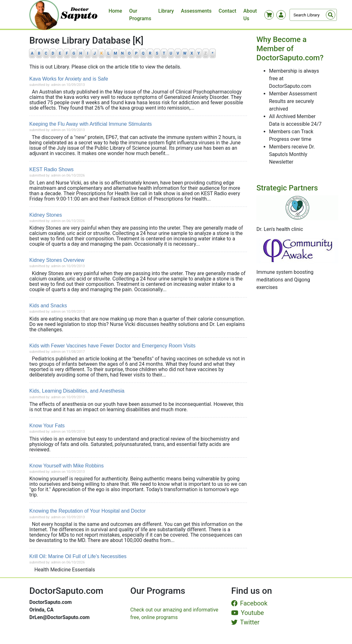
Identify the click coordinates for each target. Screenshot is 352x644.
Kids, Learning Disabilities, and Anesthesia (77, 391)
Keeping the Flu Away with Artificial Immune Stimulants (91, 124)
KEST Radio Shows (51, 169)
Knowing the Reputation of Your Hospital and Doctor (88, 511)
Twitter (245, 622)
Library (166, 11)
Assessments (196, 11)
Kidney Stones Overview (57, 260)
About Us (250, 15)
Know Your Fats (47, 426)
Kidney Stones (46, 215)
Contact (227, 11)
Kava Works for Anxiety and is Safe (69, 79)
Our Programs (140, 15)
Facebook (249, 603)
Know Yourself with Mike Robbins (67, 466)
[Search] (313, 15)
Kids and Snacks (48, 306)
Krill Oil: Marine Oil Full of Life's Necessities (78, 556)
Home (115, 11)
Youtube (248, 613)
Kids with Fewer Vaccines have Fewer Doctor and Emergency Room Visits (112, 346)
